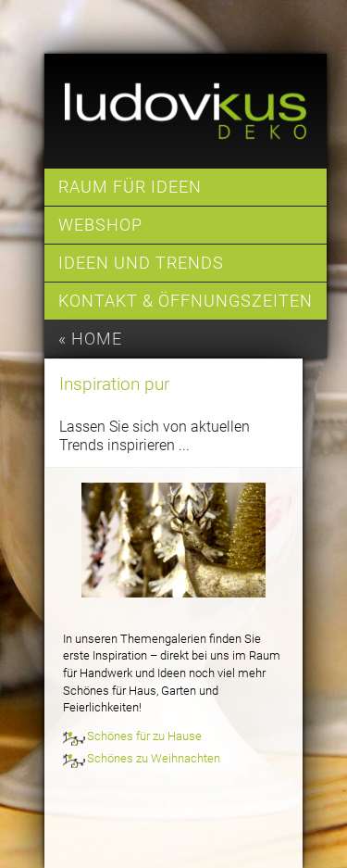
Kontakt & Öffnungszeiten (186, 301)
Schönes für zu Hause (144, 736)
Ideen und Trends (141, 263)
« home (90, 339)
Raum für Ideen (130, 187)
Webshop (100, 225)
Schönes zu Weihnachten (154, 758)
